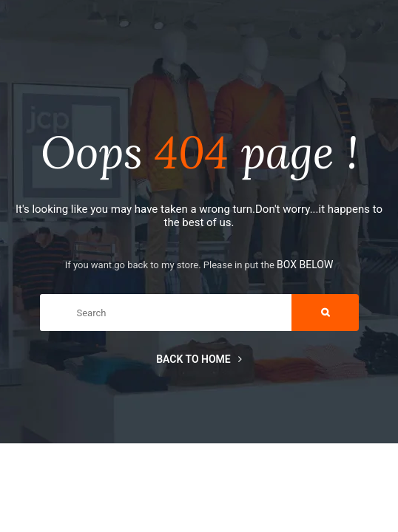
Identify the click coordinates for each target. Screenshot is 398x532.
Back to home (199, 359)
